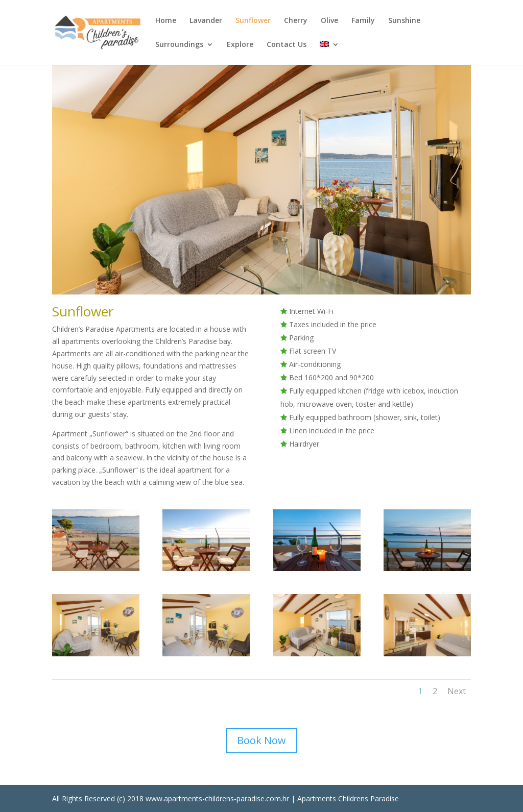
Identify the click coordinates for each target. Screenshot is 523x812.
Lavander (206, 21)
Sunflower (253, 21)
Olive (329, 21)
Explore (240, 45)
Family (363, 21)
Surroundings (179, 45)
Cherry (296, 21)
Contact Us (287, 45)
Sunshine (404, 21)
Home (166, 21)
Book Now (261, 740)
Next (457, 691)
